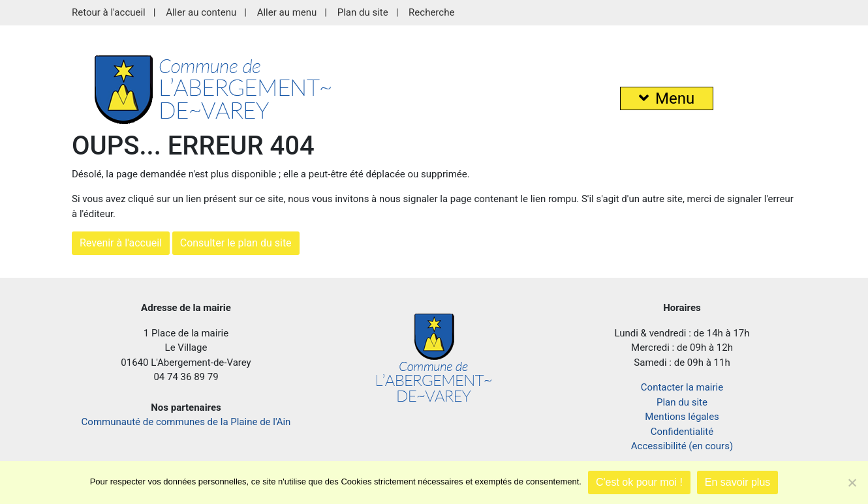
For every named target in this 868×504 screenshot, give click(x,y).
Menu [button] (667, 98)
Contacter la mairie (682, 387)
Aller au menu (287, 12)
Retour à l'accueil (109, 12)
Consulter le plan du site (236, 243)
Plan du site (363, 12)
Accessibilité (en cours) (682, 446)
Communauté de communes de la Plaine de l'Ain (186, 422)
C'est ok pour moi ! (639, 482)
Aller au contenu (201, 12)
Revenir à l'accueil (121, 243)
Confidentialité (682, 432)
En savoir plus (738, 482)
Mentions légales (682, 417)
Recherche (431, 12)
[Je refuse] (852, 482)
